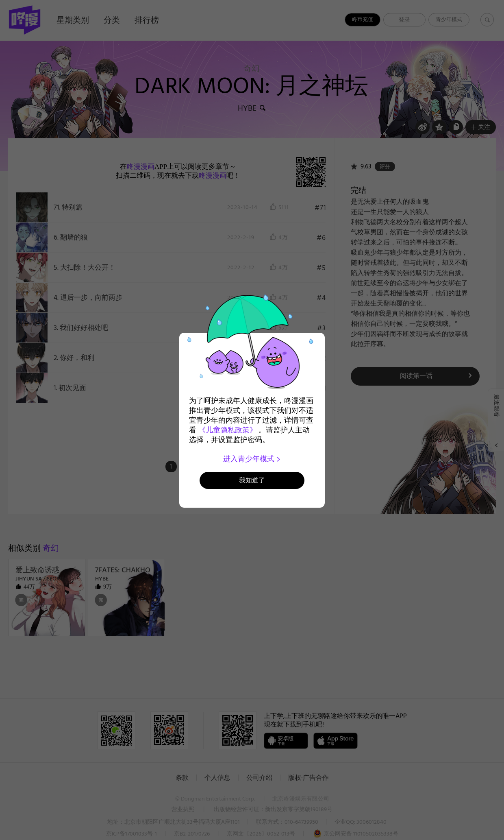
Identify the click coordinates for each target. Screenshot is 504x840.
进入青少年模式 (252, 459)
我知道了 (252, 480)
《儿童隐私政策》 (228, 430)
